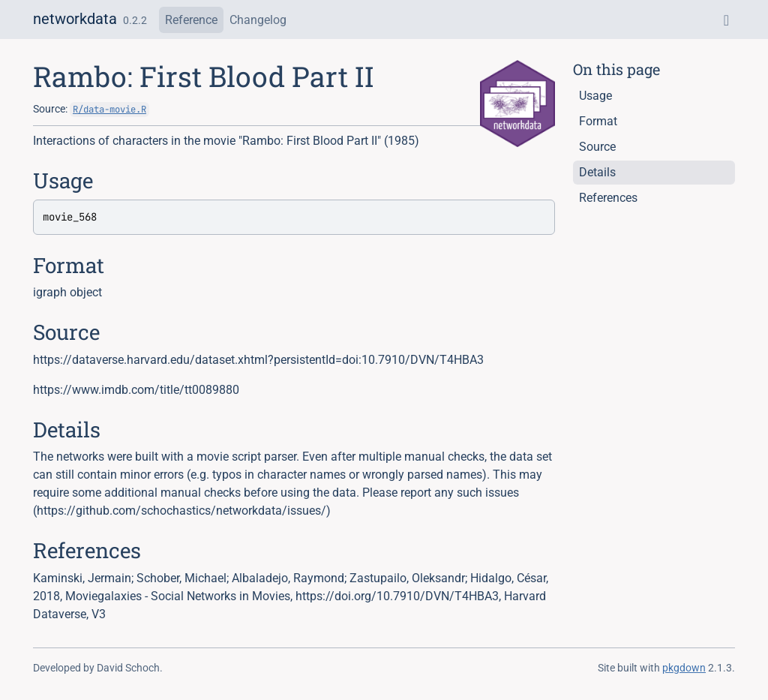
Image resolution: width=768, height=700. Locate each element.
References (608, 198)
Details (597, 172)
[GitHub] (726, 20)
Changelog (258, 20)
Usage (595, 96)
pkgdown (684, 668)
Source (597, 147)
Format (598, 121)
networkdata (75, 19)
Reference (191, 20)
